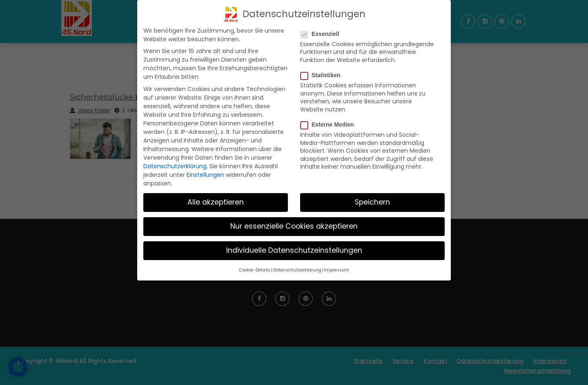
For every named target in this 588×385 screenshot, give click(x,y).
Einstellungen (205, 175)
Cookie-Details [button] (255, 270)
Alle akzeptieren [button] (216, 202)
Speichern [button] (372, 202)
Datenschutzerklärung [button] (297, 270)
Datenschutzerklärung (175, 166)
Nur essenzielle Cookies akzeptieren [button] (294, 226)
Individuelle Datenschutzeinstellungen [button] (294, 250)
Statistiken (323, 75)
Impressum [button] (337, 270)
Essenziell (322, 34)
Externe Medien (330, 125)
